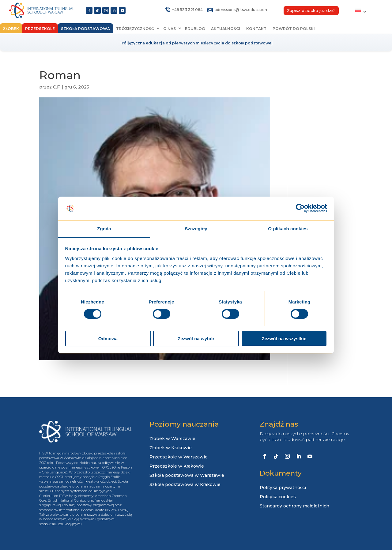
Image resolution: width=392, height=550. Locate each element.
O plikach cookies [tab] (288, 229)
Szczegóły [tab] (196, 229)
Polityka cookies (278, 497)
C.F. (57, 87)
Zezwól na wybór (196, 339)
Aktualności (226, 29)
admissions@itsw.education (241, 10)
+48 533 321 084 (187, 10)
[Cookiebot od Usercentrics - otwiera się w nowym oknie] (300, 208)
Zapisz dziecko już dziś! (311, 11)
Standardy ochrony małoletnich (294, 506)
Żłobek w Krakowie (171, 448)
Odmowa (108, 339)
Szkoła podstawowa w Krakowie (185, 485)
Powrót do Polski (294, 29)
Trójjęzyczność (135, 29)
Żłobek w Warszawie (172, 439)
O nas (170, 29)
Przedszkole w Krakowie (177, 466)
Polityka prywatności (283, 488)
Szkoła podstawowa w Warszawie (187, 476)
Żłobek (11, 29)
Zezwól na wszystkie (284, 339)
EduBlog (195, 29)
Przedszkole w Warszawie (179, 457)
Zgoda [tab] (104, 229)
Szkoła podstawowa (85, 29)
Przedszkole (40, 29)
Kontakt (256, 29)
